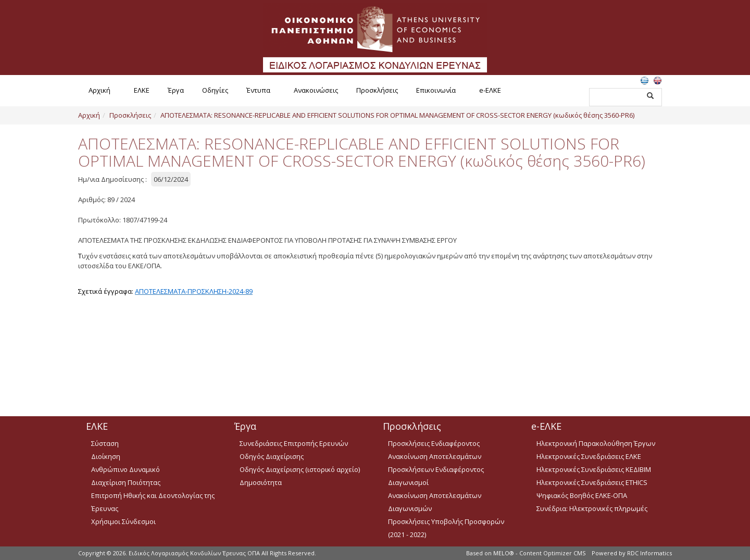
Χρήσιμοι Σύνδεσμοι (123, 521)
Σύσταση (105, 443)
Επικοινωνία (436, 90)
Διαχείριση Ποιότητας (126, 482)
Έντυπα (258, 90)
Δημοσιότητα (261, 482)
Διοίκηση (106, 456)
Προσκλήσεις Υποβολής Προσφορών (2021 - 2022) (446, 528)
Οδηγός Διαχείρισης (272, 456)
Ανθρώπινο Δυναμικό (126, 469)
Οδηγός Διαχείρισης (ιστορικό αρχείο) (300, 469)
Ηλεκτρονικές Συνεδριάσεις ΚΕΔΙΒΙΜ (594, 469)
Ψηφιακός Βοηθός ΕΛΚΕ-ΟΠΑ (582, 495)
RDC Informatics (649, 553)
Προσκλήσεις (377, 90)
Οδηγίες (215, 90)
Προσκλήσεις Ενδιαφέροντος (434, 443)
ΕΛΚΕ (142, 90)
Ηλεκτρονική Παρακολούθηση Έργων (596, 443)
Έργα (176, 90)
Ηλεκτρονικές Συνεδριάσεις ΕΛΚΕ (589, 456)
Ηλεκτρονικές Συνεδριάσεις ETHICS (592, 482)
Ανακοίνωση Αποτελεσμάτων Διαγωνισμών (435, 502)
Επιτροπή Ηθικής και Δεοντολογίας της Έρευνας (153, 502)
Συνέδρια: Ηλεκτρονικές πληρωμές (592, 508)
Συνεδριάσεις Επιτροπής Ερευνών (294, 443)
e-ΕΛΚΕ (490, 90)
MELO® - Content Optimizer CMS (539, 553)
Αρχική (99, 90)
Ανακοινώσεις (316, 90)
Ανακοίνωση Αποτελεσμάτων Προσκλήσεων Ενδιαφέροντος (436, 463)
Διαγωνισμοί (408, 482)
